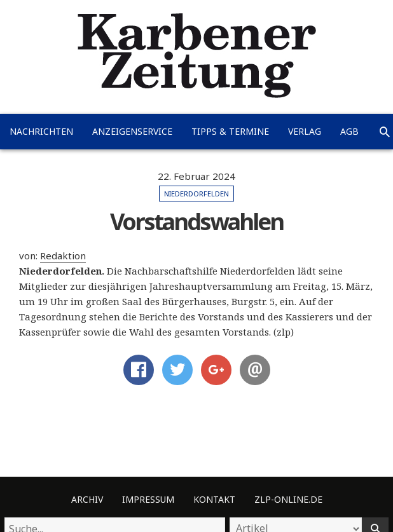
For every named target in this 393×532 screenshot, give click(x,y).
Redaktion (63, 256)
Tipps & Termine (230, 131)
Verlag (305, 131)
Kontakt (214, 499)
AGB (349, 131)
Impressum (148, 499)
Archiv (87, 499)
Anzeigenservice (132, 131)
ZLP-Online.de (288, 499)
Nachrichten (41, 131)
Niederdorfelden (197, 194)
